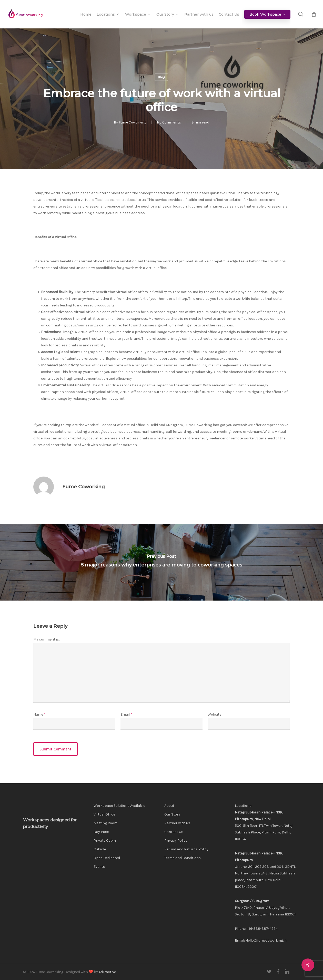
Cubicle (100, 849)
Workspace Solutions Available (119, 806)
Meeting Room (105, 823)
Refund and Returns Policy (186, 849)
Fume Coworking (133, 122)
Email (126, 714)
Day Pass (101, 832)
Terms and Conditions (183, 858)
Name (39, 714)
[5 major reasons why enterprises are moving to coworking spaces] (161, 562)
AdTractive (107, 972)
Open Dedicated (107, 858)
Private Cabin (105, 840)
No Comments (169, 122)
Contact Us (174, 832)
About (169, 806)
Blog (161, 77)
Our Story (172, 814)
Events (99, 867)
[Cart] (314, 14)
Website (214, 714)
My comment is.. (47, 639)
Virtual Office (104, 814)
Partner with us (177, 823)
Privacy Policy (176, 840)
